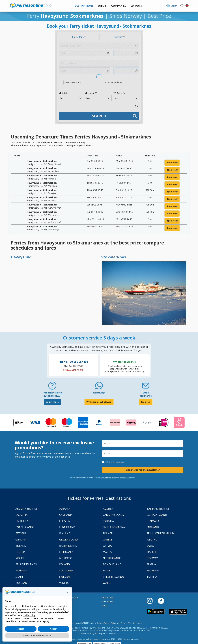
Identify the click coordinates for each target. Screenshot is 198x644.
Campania (66, 515)
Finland (65, 533)
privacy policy (120, 462)
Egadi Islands (25, 527)
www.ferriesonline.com (31, 5)
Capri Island (24, 521)
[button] (136, 6)
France (108, 533)
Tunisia (152, 577)
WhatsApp (99, 393)
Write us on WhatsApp (99, 402)
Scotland (66, 570)
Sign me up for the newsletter (143, 470)
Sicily (107, 570)
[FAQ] (52, 387)
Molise (20, 558)
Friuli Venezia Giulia (161, 533)
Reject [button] (21, 629)
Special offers (108, 598)
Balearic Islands (158, 509)
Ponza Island (112, 564)
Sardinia (21, 570)
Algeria (108, 509)
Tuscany (21, 583)
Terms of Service (125, 478)
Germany (22, 539)
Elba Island (67, 527)
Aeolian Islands (27, 509)
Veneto (64, 583)
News (104, 606)
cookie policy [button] (29, 615)
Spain (19, 577)
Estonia (21, 533)
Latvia (107, 546)
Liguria (20, 552)
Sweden (65, 577)
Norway (152, 558)
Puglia (151, 564)
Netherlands (112, 558)
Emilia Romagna (114, 527)
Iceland (152, 539)
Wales (107, 583)
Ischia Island (68, 546)
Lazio (150, 546)
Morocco (66, 558)
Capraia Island (157, 515)
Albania (65, 509)
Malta (107, 552)
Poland (65, 564)
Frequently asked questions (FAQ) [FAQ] (52, 394)
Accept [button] (54, 629)
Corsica (65, 521)
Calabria (22, 515)
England (153, 527)
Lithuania (66, 552)
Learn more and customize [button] (37, 635)
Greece (107, 539)
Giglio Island (68, 539)
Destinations (108, 602)
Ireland (21, 546)
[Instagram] (151, 601)
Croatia (108, 521)
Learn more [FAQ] (52, 402)
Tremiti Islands (114, 577)
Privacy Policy (110, 623)
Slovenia (153, 570)
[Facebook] (161, 601)
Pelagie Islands (26, 564)
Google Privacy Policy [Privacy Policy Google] (108, 478)
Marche (152, 552)
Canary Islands (113, 515)
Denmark (153, 521)
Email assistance (146, 394)
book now (172, 163)
